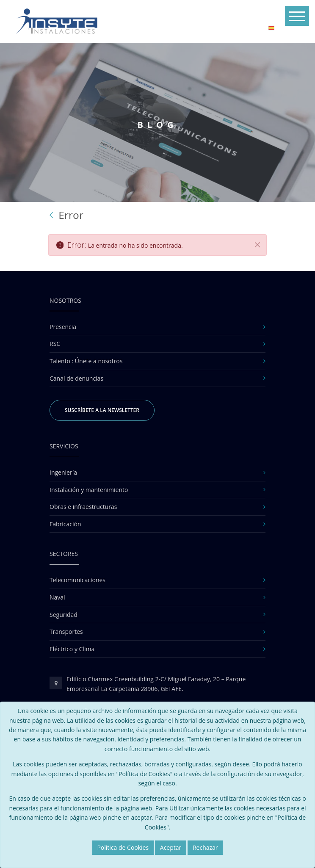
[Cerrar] (257, 245)
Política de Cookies (123, 847)
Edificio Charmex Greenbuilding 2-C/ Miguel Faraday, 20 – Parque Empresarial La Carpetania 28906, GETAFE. (156, 684)
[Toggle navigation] (297, 16)
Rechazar (205, 847)
